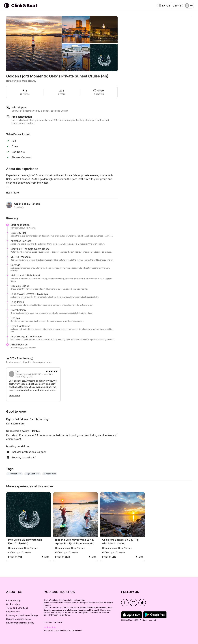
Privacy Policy (13, 600)
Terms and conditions (17, 608)
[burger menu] (189, 6)
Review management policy (20, 623)
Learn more (18, 424)
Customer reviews (54, 622)
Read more (12, 193)
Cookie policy (13, 604)
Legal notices (13, 612)
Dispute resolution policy (19, 619)
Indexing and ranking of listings (22, 615)
